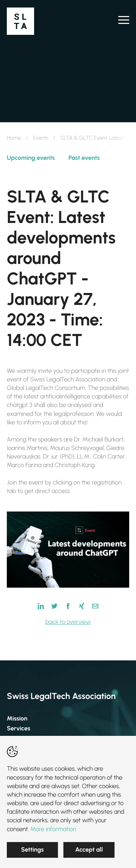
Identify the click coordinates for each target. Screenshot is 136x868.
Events (41, 138)
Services (19, 728)
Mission (17, 718)
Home (14, 138)
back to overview (68, 622)
